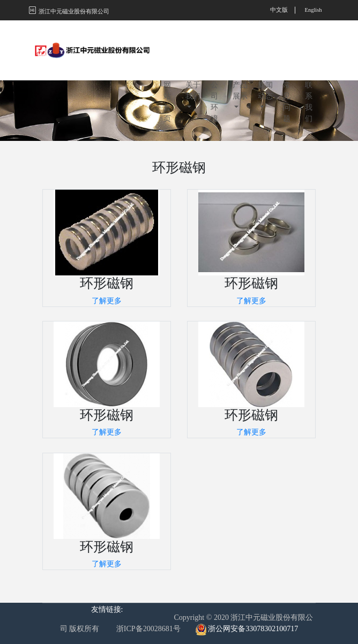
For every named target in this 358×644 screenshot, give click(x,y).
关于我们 (193, 41)
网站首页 (167, 53)
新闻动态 (265, 41)
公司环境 (214, 53)
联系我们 (309, 53)
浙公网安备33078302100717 (253, 629)
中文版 (279, 10)
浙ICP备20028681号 (148, 629)
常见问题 (287, 53)
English (313, 10)
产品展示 (240, 41)
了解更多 (107, 301)
